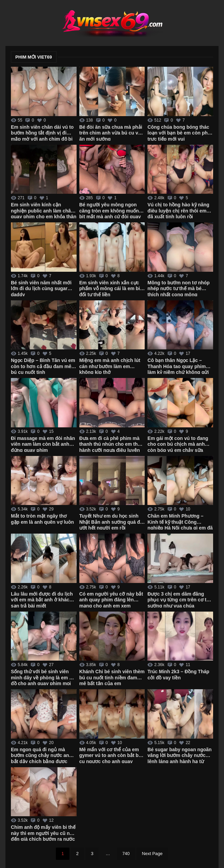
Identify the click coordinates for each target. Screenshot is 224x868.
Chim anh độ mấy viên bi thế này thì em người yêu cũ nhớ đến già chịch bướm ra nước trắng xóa (43, 833)
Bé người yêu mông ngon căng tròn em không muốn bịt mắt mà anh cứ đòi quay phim (110, 210)
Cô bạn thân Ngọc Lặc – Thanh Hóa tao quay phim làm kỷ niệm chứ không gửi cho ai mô (178, 366)
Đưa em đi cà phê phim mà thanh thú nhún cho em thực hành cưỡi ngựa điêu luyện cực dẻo (111, 444)
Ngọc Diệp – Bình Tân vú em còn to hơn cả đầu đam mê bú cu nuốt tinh (43, 366)
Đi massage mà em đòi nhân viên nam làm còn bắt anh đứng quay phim (43, 444)
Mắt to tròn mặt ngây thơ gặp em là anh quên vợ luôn (42, 519)
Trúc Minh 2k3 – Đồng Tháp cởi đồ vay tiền (178, 675)
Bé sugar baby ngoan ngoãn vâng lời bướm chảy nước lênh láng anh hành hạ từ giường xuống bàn (179, 755)
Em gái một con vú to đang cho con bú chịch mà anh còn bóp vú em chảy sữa (178, 444)
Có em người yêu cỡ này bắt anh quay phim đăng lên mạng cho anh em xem (111, 599)
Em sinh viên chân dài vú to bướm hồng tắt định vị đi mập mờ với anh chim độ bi (42, 132)
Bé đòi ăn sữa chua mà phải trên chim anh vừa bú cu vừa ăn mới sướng (112, 132)
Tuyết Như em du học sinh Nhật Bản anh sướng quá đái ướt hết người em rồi (112, 521)
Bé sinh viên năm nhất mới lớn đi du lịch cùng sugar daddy (41, 288)
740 (126, 854)
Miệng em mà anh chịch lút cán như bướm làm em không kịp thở (110, 366)
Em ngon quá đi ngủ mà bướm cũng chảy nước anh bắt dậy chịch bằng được (41, 755)
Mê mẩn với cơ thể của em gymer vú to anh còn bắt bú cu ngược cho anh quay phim (110, 755)
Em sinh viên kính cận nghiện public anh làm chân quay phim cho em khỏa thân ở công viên (44, 210)
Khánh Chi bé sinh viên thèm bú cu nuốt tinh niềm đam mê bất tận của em (112, 677)
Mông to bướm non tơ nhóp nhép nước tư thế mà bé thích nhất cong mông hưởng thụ (179, 288)
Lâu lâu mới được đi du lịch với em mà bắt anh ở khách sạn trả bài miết (42, 599)
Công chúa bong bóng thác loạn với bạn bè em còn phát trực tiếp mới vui (180, 132)
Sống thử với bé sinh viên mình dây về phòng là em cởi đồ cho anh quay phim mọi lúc (44, 677)
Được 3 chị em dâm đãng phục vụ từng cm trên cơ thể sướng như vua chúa (180, 599)
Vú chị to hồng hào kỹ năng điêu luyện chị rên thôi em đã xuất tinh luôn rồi (178, 210)
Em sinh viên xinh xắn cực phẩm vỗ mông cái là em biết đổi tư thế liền (112, 288)
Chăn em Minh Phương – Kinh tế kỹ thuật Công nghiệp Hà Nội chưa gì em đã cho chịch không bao (180, 521)
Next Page (152, 854)
